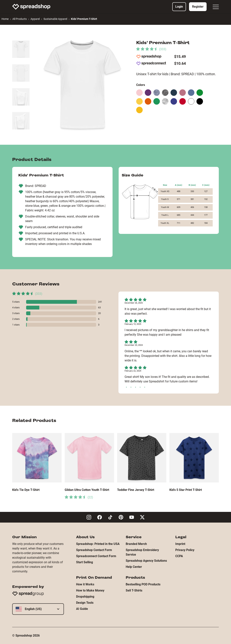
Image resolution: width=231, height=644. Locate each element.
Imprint (180, 544)
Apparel (35, 19)
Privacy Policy (185, 550)
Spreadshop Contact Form (94, 550)
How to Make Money (90, 590)
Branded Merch (136, 544)
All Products (20, 19)
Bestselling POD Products (143, 584)
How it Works (85, 584)
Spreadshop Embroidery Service (142, 552)
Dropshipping (85, 597)
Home (5, 19)
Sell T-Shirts (134, 590)
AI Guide (82, 609)
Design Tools (85, 603)
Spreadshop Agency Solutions (146, 561)
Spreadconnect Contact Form (96, 556)
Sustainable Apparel (55, 19)
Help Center (134, 567)
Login (179, 7)
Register (198, 7)
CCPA (179, 556)
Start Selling (85, 562)
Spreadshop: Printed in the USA (98, 544)
